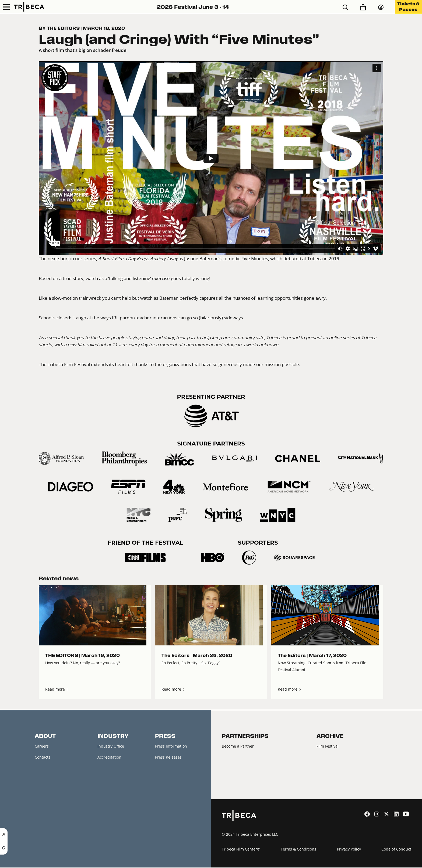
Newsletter (45, 769)
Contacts (43, 757)
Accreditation (109, 757)
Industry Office (111, 746)
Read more (57, 689)
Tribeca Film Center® (241, 850)
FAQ (38, 792)
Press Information (171, 746)
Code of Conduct (396, 850)
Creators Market (112, 769)
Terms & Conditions (298, 850)
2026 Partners (234, 757)
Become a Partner (238, 746)
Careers (42, 746)
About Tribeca (47, 815)
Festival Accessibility (53, 803)
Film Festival (328, 746)
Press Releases (168, 757)
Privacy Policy (349, 850)
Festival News (47, 781)
